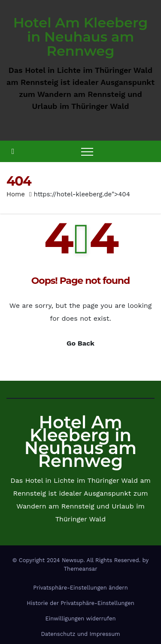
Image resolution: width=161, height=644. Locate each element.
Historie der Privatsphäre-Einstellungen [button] (80, 603)
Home (16, 194)
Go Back (80, 343)
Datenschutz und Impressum (80, 634)
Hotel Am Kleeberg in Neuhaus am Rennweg (81, 37)
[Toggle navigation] (87, 151)
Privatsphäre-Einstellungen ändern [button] (80, 588)
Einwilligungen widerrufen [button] (80, 618)
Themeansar (81, 569)
